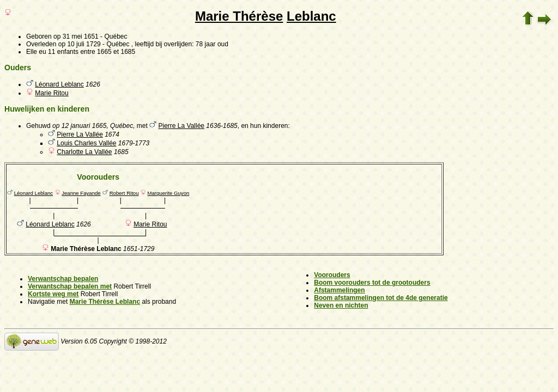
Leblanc (311, 16)
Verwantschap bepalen (63, 279)
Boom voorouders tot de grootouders (372, 283)
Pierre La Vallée (182, 126)
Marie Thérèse (239, 16)
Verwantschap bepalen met (70, 286)
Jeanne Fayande (81, 193)
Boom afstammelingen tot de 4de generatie (381, 298)
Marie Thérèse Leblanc (105, 302)
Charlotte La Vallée (84, 152)
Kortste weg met (53, 294)
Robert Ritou (124, 193)
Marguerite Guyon (169, 193)
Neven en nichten (341, 305)
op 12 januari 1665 (79, 126)
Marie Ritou (51, 93)
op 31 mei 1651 (76, 36)
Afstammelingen (339, 290)
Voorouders (332, 275)
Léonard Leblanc (59, 84)
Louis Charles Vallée (86, 143)
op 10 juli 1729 (80, 44)
